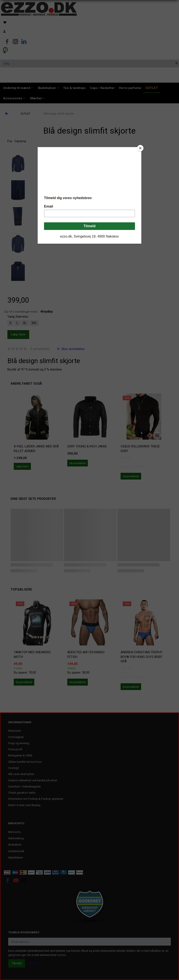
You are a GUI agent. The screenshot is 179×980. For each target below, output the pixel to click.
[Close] (140, 148)
